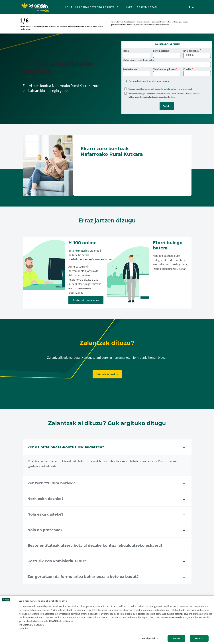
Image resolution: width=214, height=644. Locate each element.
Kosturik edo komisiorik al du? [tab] (107, 562)
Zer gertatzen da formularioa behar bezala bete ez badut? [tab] (107, 577)
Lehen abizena (161, 51)
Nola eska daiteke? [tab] (107, 515)
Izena (126, 51)
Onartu (199, 638)
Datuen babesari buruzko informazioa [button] (149, 81)
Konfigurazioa (150, 638)
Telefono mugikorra (164, 69)
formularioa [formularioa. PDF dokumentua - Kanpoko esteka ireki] (82, 251)
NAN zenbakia (191, 51)
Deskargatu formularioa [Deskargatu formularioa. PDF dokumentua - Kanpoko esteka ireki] (86, 300)
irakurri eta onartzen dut (160, 89)
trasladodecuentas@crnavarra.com (90, 259)
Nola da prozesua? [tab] (107, 530)
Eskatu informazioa (107, 374)
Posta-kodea (130, 69)
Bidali (166, 106)
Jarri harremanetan (141, 7)
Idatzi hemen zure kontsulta (138, 60)
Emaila (187, 69)
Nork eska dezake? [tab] (107, 499)
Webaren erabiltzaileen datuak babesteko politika (149, 89)
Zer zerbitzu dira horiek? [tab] (107, 484)
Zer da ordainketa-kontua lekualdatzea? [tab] (107, 448)
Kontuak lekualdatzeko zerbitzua (92, 7)
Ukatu (176, 638)
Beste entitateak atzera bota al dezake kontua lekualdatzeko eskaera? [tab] (107, 546)
